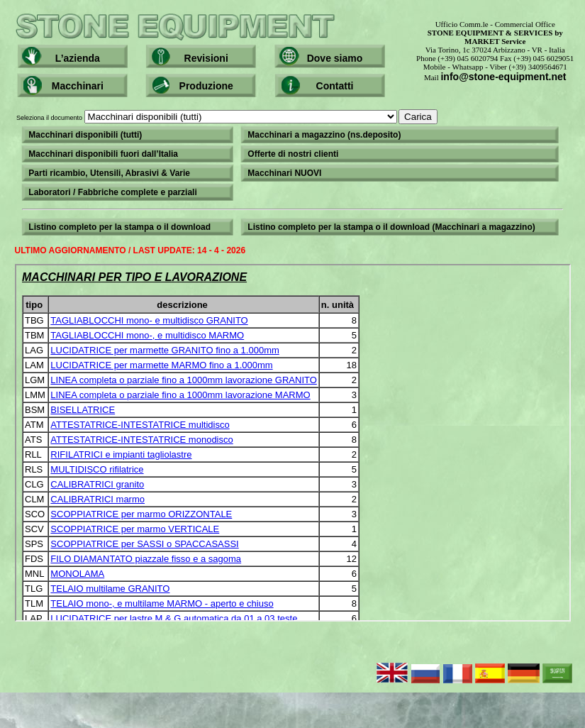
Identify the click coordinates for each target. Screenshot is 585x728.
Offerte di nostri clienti (293, 154)
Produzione (206, 86)
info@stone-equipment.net (503, 77)
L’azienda (78, 58)
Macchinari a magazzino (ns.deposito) (324, 135)
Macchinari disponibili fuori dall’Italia (103, 154)
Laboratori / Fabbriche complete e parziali (112, 192)
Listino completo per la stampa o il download (119, 227)
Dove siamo (335, 58)
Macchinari (78, 86)
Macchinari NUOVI (284, 173)
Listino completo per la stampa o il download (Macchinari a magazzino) (391, 227)
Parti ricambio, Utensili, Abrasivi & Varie (109, 173)
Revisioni (206, 58)
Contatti (335, 86)
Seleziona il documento (227, 118)
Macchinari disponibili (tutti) (85, 135)
